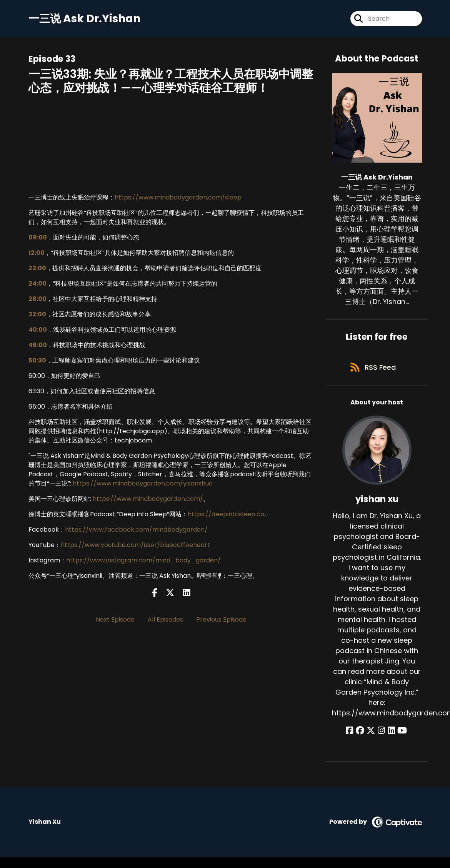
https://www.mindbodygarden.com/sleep (178, 198)
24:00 (37, 284)
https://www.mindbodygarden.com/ (148, 500)
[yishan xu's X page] (372, 733)
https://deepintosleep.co (226, 515)
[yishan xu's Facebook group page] (362, 733)
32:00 (37, 315)
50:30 (37, 361)
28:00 (37, 300)
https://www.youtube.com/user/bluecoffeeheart (135, 546)
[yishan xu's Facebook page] (352, 733)
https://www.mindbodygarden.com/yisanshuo (143, 484)
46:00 (38, 346)
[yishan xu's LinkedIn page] (390, 733)
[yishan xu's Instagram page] (381, 733)
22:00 (37, 269)
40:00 (38, 330)
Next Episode (115, 620)
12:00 (37, 254)
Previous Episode (221, 620)
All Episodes (165, 620)
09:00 (38, 238)
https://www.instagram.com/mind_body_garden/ (143, 561)
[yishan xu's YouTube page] (400, 733)
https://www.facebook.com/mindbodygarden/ (136, 530)
